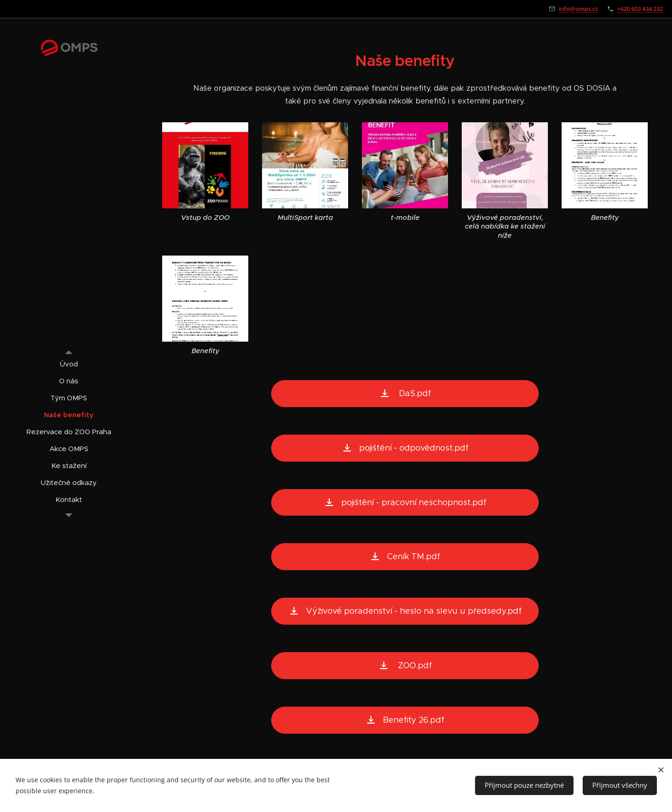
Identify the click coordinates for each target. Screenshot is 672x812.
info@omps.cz (578, 9)
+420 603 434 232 (640, 9)
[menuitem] (69, 364)
